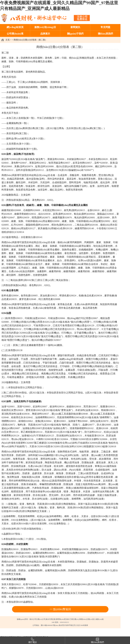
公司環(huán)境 (15, 34)
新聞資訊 (75, 27)
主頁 (8, 40)
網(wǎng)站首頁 (15, 27)
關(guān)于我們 (75, 34)
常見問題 (105, 27)
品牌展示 (45, 34)
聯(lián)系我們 (105, 34)
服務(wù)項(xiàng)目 (45, 27)
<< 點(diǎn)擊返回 (60, 609)
